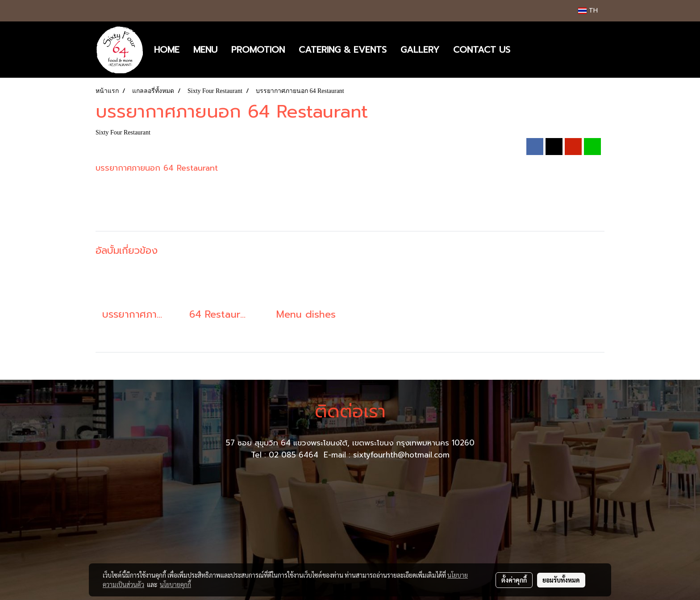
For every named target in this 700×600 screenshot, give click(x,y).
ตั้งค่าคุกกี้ (514, 580)
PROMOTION (258, 50)
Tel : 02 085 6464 (286, 455)
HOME (167, 50)
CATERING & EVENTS (343, 50)
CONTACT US (482, 50)
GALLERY (420, 50)
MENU (205, 50)
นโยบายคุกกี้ (175, 584)
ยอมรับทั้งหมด (561, 580)
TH (588, 10)
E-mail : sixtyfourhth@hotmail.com (387, 455)
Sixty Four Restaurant (123, 132)
